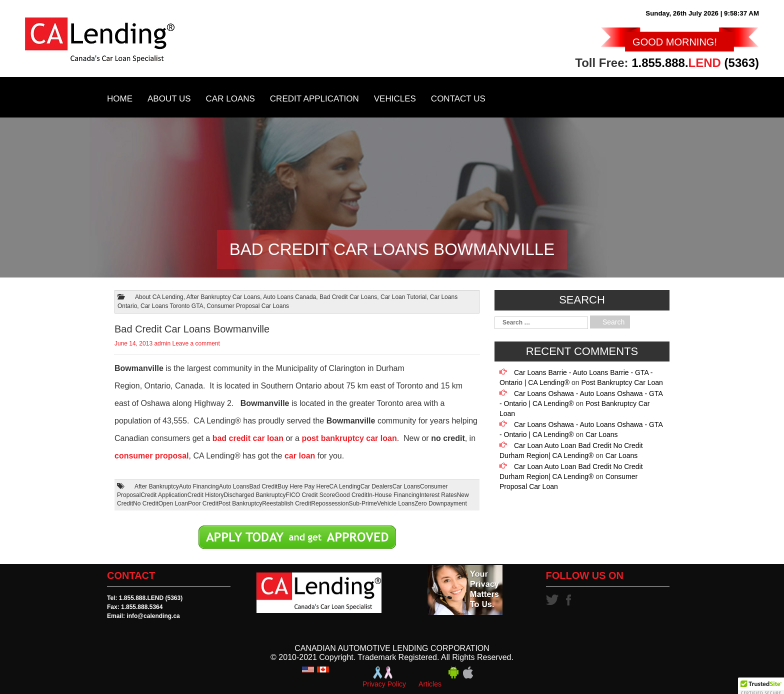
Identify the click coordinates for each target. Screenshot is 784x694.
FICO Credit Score (311, 495)
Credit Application (314, 99)
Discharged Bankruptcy (254, 495)
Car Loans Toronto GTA (172, 306)
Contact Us (458, 99)
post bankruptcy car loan (349, 438)
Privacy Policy (384, 684)
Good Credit (351, 495)
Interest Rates (438, 495)
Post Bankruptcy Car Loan (622, 382)
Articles (430, 684)
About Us (169, 99)
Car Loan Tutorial (403, 297)
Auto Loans (234, 486)
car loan (300, 456)
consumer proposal (151, 456)
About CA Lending (159, 297)
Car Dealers (376, 486)
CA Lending (345, 486)
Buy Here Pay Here (303, 486)
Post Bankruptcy (240, 503)
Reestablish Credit (286, 503)
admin (162, 343)
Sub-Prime (363, 503)
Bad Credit (264, 486)
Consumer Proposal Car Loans (248, 306)
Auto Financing (199, 486)
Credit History (206, 495)
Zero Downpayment (441, 503)
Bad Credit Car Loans (348, 297)
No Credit (146, 503)
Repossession (330, 503)
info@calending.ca (153, 616)
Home (120, 99)
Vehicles (395, 99)
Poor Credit (203, 503)
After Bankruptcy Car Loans (223, 297)
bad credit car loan (248, 438)
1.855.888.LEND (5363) (151, 598)
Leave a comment (196, 343)
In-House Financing (393, 495)
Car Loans (230, 99)
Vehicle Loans (396, 503)
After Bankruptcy (157, 486)
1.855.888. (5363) (695, 63)
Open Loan (173, 503)
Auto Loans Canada (289, 297)
